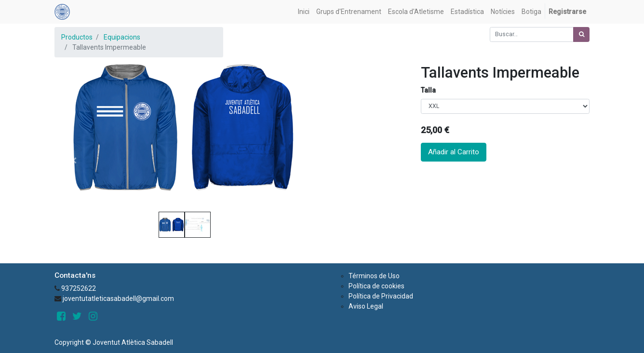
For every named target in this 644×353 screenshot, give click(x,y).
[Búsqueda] (581, 34)
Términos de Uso (374, 276)
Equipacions (122, 37)
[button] (74, 161)
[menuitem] (304, 12)
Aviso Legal (366, 306)
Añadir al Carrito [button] (454, 152)
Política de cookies (376, 286)
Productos (77, 37)
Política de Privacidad (381, 296)
